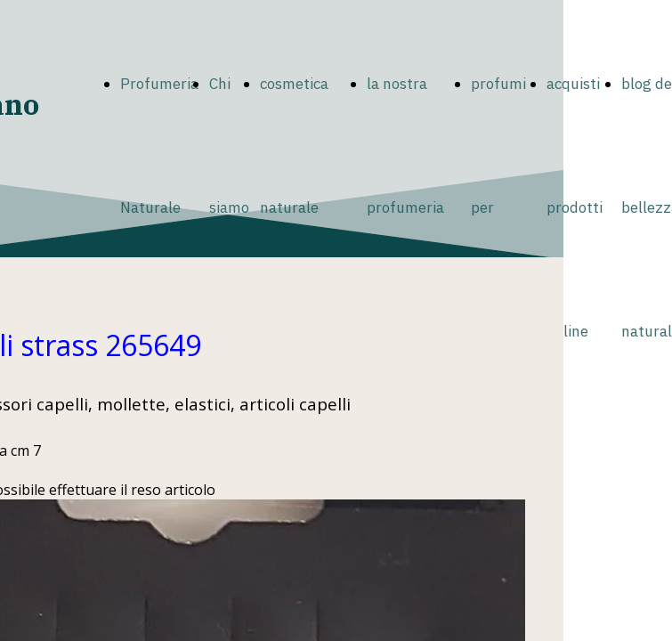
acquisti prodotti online (575, 207)
